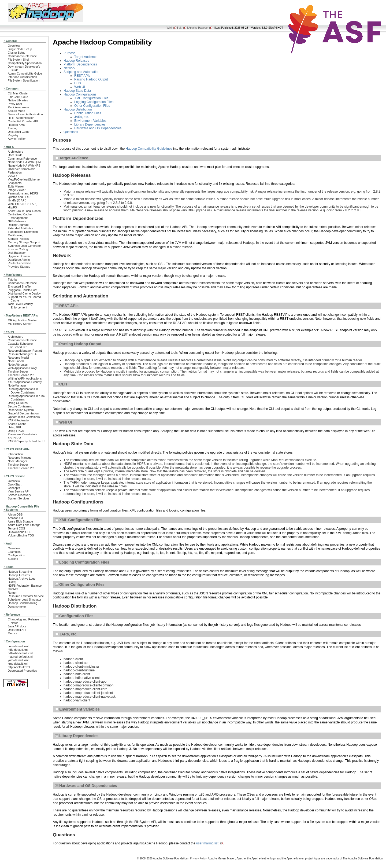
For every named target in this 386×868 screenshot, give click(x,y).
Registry (13, 135)
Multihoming (16, 235)
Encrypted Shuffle (19, 286)
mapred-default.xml (20, 657)
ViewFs (12, 176)
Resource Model (18, 358)
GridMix (13, 589)
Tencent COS (16, 528)
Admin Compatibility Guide (25, 73)
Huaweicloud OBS (20, 532)
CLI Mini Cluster (18, 93)
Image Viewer (17, 190)
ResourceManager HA (22, 354)
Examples (14, 552)
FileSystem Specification (24, 80)
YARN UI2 (14, 438)
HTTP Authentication (21, 118)
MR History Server (20, 324)
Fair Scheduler (17, 347)
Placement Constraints (22, 434)
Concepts (14, 488)
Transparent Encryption (23, 232)
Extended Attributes (20, 228)
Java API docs (17, 626)
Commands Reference (22, 56)
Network (69, 68)
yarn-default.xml (18, 660)
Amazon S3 (15, 518)
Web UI (80, 87)
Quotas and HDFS (20, 197)
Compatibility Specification (25, 63)
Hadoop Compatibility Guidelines (149, 149)
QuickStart (15, 484)
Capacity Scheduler (20, 344)
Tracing (13, 128)
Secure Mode (16, 111)
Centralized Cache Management (20, 216)
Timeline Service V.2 (21, 375)
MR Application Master (22, 320)
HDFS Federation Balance (25, 586)
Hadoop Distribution (78, 109)
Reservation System (21, 410)
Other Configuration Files (92, 106)
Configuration (16, 555)
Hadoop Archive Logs (22, 579)
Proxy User (15, 104)
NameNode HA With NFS (24, 165)
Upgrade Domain (19, 256)
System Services (19, 498)
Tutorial (13, 279)
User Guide (15, 155)
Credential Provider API (23, 121)
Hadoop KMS (16, 125)
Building (13, 559)
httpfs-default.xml (19, 667)
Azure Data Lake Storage (24, 525)
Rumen (12, 593)
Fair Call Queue (18, 97)
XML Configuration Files (91, 98)
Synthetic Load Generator (24, 246)
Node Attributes (18, 365)
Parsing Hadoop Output (91, 79)
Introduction (15, 454)
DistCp (12, 582)
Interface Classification (22, 77)
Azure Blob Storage (20, 521)
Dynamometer (17, 606)
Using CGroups (18, 403)
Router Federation (19, 263)
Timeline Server (18, 372)
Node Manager (17, 461)
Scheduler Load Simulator (25, 599)
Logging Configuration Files (94, 102)
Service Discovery (19, 495)
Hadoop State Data (77, 91)
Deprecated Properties (22, 671)
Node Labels (16, 361)
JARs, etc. (82, 117)
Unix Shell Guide (19, 132)
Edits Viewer (16, 186)
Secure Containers (20, 406)
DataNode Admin (19, 260)
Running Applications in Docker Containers (23, 391)
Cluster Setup (17, 53)
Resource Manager (20, 458)
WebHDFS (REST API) (23, 204)
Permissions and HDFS (23, 193)
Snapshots (15, 183)
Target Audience (86, 57)
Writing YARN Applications (25, 378)
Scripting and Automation (81, 72)
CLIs (78, 83)
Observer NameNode (21, 169)
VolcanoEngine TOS (21, 535)
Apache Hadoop (198, 28)
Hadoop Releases (76, 61)
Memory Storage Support (24, 242)
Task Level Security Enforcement (20, 306)
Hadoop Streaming (20, 572)
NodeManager (17, 385)
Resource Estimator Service (26, 596)
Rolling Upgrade (18, 225)
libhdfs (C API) (17, 200)
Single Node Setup (20, 49)
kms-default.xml (18, 664)
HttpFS (12, 207)
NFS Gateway (17, 221)
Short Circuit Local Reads (24, 211)
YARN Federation (19, 420)
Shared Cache (17, 424)
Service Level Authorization (25, 114)
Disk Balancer (17, 253)
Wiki (169, 28)
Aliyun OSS (15, 514)
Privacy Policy (198, 858)
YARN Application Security (25, 382)
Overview (14, 46)
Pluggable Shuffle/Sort (22, 290)
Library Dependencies (90, 124)
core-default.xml (18, 646)
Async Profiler (17, 139)
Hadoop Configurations (80, 94)
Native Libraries (18, 100)
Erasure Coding (18, 249)
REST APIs (82, 76)
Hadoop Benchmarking (23, 603)
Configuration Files (88, 113)
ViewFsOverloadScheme (24, 179)
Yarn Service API (19, 491)
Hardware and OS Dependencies (98, 128)
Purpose (70, 53)
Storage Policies (18, 239)
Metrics (12, 633)
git (180, 28)
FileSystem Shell (19, 60)
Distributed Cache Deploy (24, 293)
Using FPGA (16, 431)
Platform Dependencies (80, 64)
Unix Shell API (17, 630)
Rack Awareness (18, 107)
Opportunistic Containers (24, 417)
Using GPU (15, 427)
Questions (71, 132)
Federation (15, 172)
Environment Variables (90, 121)
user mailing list (207, 843)
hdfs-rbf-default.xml (20, 653)
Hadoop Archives (19, 575)
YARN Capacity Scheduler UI (27, 441)
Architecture (16, 152)
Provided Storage (19, 267)
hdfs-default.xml (18, 650)
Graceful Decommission (23, 413)
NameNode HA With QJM (24, 162)
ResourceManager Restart (25, 351)
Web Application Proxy (22, 368)
